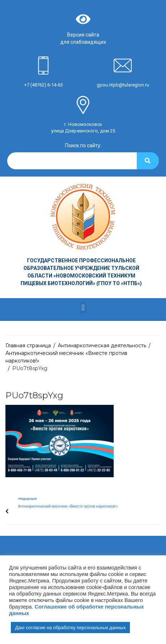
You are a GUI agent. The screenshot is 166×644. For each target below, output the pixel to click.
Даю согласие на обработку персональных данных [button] (70, 628)
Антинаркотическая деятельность (102, 346)
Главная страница (28, 346)
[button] (83, 308)
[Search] (148, 161)
